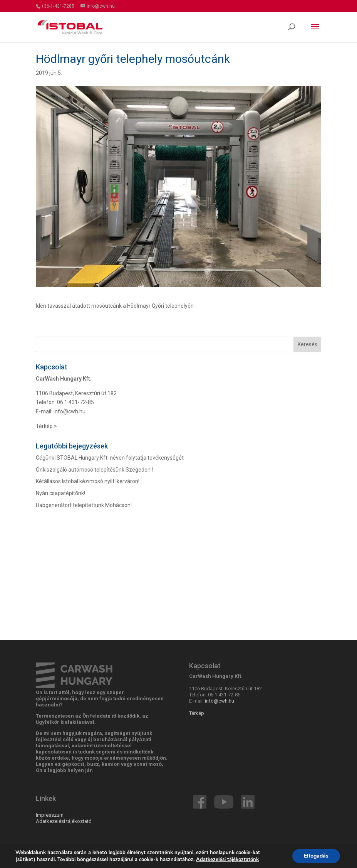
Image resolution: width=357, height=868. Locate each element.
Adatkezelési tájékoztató (64, 821)
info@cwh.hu (70, 411)
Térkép (197, 713)
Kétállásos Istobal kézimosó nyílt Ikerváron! (88, 481)
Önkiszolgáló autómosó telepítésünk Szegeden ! (94, 470)
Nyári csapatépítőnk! (60, 493)
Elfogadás (316, 856)
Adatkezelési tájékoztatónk (227, 860)
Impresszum (50, 815)
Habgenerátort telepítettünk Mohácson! (84, 505)
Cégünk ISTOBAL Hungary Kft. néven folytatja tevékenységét (110, 458)
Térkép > (46, 426)
